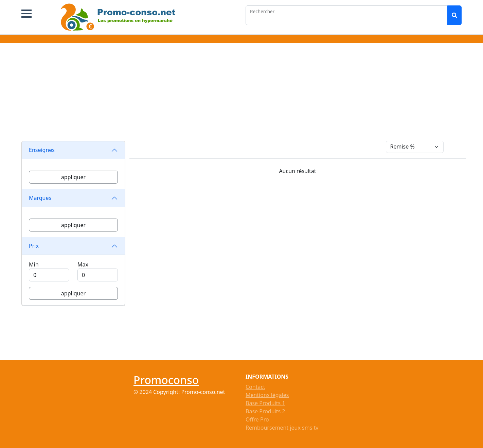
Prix (34, 246)
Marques (40, 198)
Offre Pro (257, 419)
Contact (255, 387)
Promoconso (166, 380)
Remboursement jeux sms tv (282, 428)
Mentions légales (267, 395)
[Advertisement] (241, 93)
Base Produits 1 (265, 403)
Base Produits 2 (265, 411)
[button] (26, 14)
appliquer (73, 177)
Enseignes (42, 150)
